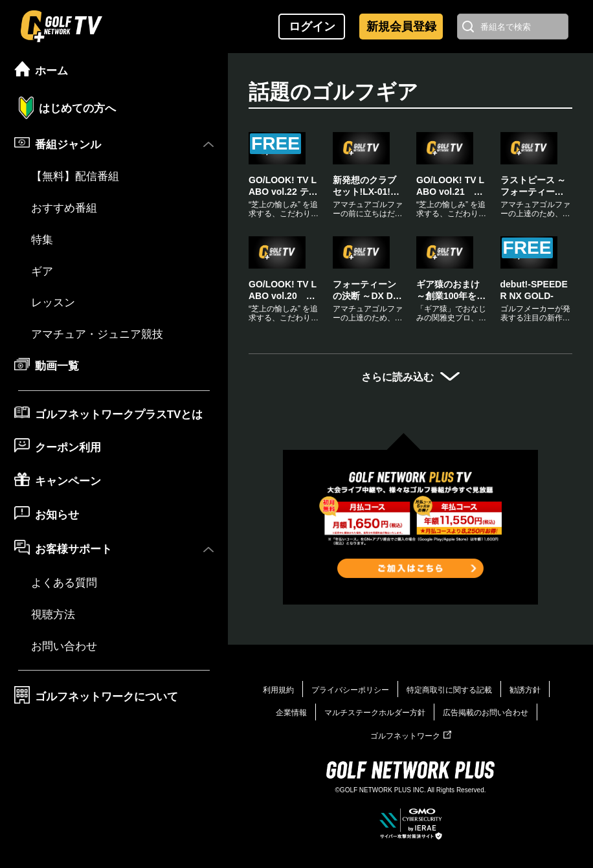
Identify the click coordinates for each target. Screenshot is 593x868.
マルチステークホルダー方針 (375, 713)
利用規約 (278, 690)
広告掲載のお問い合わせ (486, 713)
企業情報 (291, 713)
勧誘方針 (525, 690)
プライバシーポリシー (350, 690)
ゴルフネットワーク (411, 736)
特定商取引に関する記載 (449, 690)
